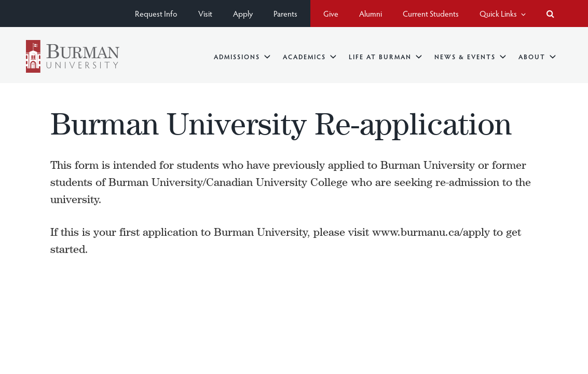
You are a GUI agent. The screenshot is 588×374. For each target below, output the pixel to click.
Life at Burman (385, 56)
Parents (285, 13)
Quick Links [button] (503, 13)
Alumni (371, 13)
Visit (205, 13)
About (537, 56)
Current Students (431, 13)
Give (331, 13)
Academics (310, 56)
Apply (243, 13)
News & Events (470, 56)
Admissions (242, 56)
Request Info (156, 13)
